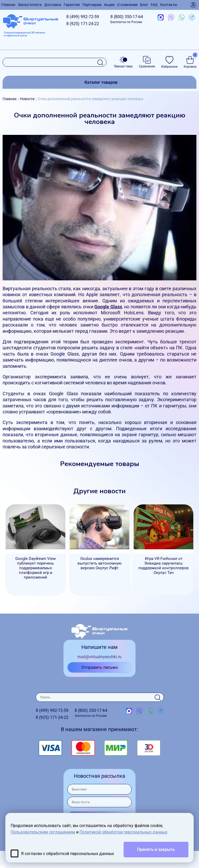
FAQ (154, 5)
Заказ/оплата (30, 5)
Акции (109, 5)
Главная (8, 5)
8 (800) (127, 19)
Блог (144, 5)
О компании (127, 5)
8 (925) (83, 24)
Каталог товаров (101, 82)
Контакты (169, 5)
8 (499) (83, 17)
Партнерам (92, 5)
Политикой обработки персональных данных (123, 832)
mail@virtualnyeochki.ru (99, 657)
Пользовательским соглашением (43, 832)
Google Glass (108, 307)
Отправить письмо (100, 667)
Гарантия (72, 5)
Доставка (53, 5)
